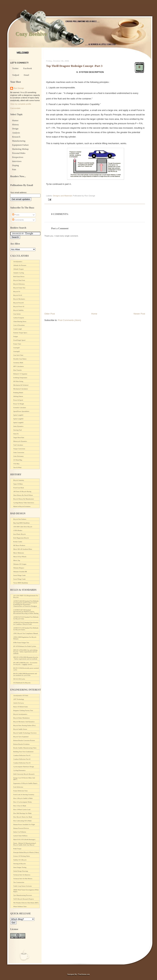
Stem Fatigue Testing (20, 867)
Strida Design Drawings (21, 871)
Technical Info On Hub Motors (23, 879)
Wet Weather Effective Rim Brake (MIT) (26, 903)
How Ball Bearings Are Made (22, 813)
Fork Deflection (18, 787)
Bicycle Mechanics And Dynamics (24, 722)
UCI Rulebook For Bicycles (22, 683)
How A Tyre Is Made (20, 806)
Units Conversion (19, 452)
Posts (16, 215)
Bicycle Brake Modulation (21, 718)
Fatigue (16, 336)
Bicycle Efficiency (19, 284)
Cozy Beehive (31, 34)
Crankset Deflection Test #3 (22, 763)
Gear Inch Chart (18, 355)
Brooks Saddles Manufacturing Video (25, 748)
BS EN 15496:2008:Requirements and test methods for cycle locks (25, 674)
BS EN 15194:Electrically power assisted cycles (26, 669)
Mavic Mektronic (19, 553)
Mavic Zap (17, 560)
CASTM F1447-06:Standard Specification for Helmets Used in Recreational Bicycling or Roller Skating (26, 612)
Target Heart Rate (19, 438)
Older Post (50, 314)
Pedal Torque (17, 849)
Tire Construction (19, 882)
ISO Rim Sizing (18, 381)
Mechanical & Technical (21, 385)
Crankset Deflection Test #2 (22, 759)
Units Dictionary (18, 456)
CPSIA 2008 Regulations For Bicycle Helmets (25, 638)
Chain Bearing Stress (20, 321)
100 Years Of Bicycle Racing (22, 491)
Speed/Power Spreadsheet (21, 411)
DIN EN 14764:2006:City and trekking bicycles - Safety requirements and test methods (25, 652)
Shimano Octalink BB (20, 572)
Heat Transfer (17, 370)
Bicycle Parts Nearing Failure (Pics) (24, 725)
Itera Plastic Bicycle (19, 534)
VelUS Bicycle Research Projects (24, 899)
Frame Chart (17, 344)
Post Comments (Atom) (70, 320)
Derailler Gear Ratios (20, 359)
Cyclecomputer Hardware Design (24, 767)
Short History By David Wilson (23, 495)
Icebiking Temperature (20, 378)
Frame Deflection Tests (20, 791)
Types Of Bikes (18, 484)
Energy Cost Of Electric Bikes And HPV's (24, 779)
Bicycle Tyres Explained (21, 737)
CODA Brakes (18, 530)
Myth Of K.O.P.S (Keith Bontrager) (24, 839)
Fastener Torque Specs (20, 333)
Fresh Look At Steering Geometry (24, 795)
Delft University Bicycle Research (24, 774)
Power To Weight (19, 404)
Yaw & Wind (17, 467)
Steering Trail (17, 430)
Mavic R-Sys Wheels (20, 557)
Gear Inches (17, 314)
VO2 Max (16, 464)
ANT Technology (19, 699)
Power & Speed (18, 400)
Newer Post (139, 314)
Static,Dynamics (18, 426)
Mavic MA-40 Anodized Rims (23, 549)
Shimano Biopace (19, 568)
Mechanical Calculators (21, 389)
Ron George (19, 88)
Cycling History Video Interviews (24, 503)
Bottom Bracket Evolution (21, 744)
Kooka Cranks (18, 542)
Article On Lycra (19, 703)
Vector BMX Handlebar (21, 583)
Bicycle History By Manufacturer (24, 499)
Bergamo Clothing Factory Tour (23, 710)
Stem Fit (16, 434)
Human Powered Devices (21, 828)
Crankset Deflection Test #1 (22, 755)
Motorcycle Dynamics (20, 441)
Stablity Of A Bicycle (20, 860)
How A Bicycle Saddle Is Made (23, 798)
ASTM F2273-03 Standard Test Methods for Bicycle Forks (26, 618)
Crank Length (18, 329)
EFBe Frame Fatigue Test (21, 643)
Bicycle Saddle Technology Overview (25, 733)
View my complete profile (21, 104)
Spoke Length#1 (18, 415)
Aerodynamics (18, 262)
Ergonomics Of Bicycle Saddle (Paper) (25, 783)
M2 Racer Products (19, 545)
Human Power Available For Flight (24, 824)
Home (94, 314)
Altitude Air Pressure (20, 265)
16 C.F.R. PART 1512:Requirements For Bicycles (26, 596)
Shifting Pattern (18, 396)
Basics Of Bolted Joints (21, 707)
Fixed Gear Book (19, 488)
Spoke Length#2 (18, 419)
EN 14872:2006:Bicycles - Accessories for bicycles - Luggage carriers (25, 663)
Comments (18, 220)
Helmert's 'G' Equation (20, 374)
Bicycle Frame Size (19, 288)
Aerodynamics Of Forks (21, 695)
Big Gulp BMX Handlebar (22, 523)
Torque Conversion (19, 449)
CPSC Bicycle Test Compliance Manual (26, 633)
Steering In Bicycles (20, 864)
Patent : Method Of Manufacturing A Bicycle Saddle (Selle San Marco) (25, 844)
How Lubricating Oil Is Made (22, 821)
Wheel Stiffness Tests (20, 906)
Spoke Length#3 (18, 423)
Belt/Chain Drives (19, 277)
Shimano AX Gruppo (20, 564)
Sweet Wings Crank (19, 575)
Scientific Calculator (20, 408)
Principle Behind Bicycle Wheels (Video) (26, 852)
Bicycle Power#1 (19, 303)
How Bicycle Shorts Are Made (23, 817)
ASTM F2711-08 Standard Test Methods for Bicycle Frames (26, 629)
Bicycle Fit (17, 291)
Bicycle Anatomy (19, 480)
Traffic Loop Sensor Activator (23, 886)
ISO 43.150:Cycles (19, 679)
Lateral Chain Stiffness (20, 836)
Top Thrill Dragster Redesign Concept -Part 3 (74, 66)
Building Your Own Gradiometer (23, 752)
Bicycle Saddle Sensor (20, 729)
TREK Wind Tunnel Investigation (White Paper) (26, 891)
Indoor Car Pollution (20, 832)
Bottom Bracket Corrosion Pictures (24, 740)
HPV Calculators (19, 366)
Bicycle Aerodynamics (20, 714)
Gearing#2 (17, 351)
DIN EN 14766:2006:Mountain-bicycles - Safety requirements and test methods (26, 658)
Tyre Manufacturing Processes (23, 895)
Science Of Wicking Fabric (22, 856)
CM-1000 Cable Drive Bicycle (23, 527)
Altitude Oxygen (18, 269)
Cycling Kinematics (19, 770)
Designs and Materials (63, 196)
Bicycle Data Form (19, 280)
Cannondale (15, 108)
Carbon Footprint (19, 318)
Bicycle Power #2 (19, 306)
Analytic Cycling (19, 273)
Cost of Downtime (19, 325)
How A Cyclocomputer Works (23, 802)
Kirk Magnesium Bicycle (21, 538)
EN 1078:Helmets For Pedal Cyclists (25, 646)
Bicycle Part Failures (20, 519)
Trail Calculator (18, 445)
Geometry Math (18, 363)
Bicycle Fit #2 (18, 295)
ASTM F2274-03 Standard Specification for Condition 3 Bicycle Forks (26, 623)
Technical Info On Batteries (22, 875)
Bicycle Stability (18, 310)
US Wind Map (18, 460)
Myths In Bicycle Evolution (22, 506)
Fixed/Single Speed (19, 340)
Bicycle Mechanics (19, 299)
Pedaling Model (18, 393)
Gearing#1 (17, 348)
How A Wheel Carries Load (22, 809)
